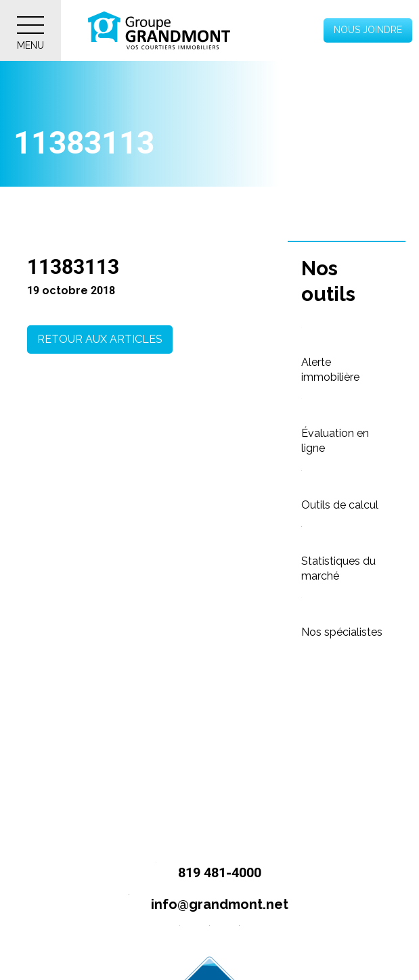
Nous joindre (368, 30)
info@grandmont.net (203, 905)
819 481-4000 (203, 873)
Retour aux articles (100, 339)
